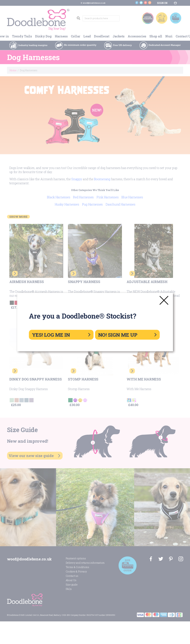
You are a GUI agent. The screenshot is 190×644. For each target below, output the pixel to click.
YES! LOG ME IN (61, 335)
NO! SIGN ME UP (127, 335)
